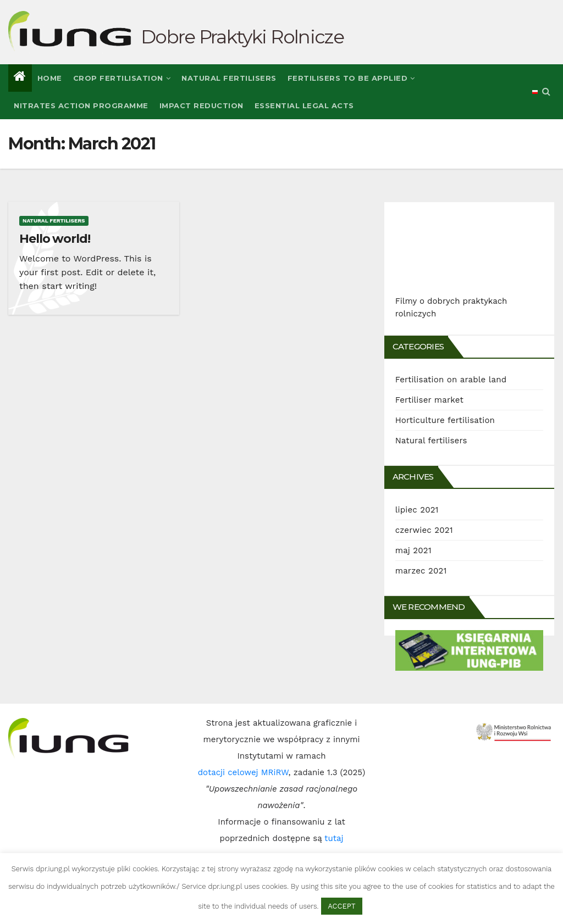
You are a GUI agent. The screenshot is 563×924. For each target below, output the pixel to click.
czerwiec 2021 (424, 530)
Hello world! (55, 239)
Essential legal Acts (304, 105)
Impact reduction (202, 105)
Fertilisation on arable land (451, 380)
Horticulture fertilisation (445, 420)
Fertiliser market (429, 400)
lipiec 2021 (417, 510)
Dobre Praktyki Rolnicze (242, 37)
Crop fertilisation (122, 78)
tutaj (334, 838)
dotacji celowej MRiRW (243, 772)
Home (50, 78)
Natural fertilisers (229, 78)
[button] (546, 91)
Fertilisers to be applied (351, 78)
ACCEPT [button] (341, 906)
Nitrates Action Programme (81, 105)
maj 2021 (413, 550)
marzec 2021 (421, 571)
